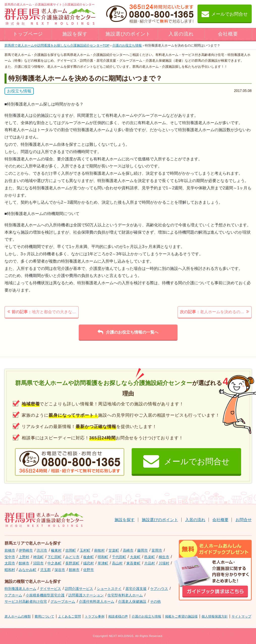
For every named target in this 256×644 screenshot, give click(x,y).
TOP (57, 45)
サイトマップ (241, 616)
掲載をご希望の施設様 (181, 616)
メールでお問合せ (225, 14)
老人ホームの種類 (18, 616)
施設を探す (75, 34)
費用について (44, 616)
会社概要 (228, 34)
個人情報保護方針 (215, 616)
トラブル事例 (95, 616)
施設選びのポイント (128, 34)
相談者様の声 (118, 616)
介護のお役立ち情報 (127, 45)
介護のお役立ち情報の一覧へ (128, 332)
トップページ (28, 34)
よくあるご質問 (69, 616)
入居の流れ (181, 34)
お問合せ (244, 520)
